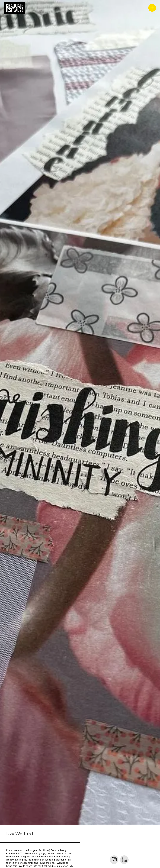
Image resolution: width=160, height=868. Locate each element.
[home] (15, 8)
